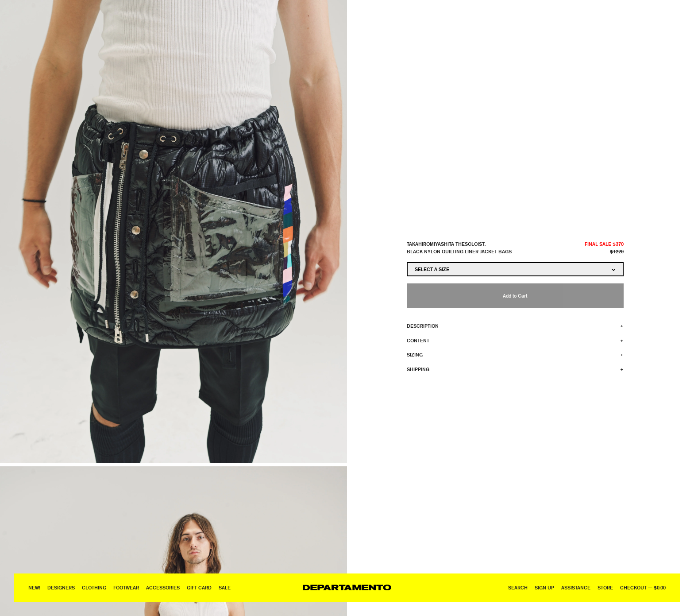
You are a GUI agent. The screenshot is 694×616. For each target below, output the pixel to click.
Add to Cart (515, 296)
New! (34, 587)
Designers (61, 587)
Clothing (94, 587)
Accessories (163, 587)
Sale (225, 587)
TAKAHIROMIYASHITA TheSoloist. (446, 244)
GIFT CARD (199, 587)
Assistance (576, 587)
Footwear (126, 587)
